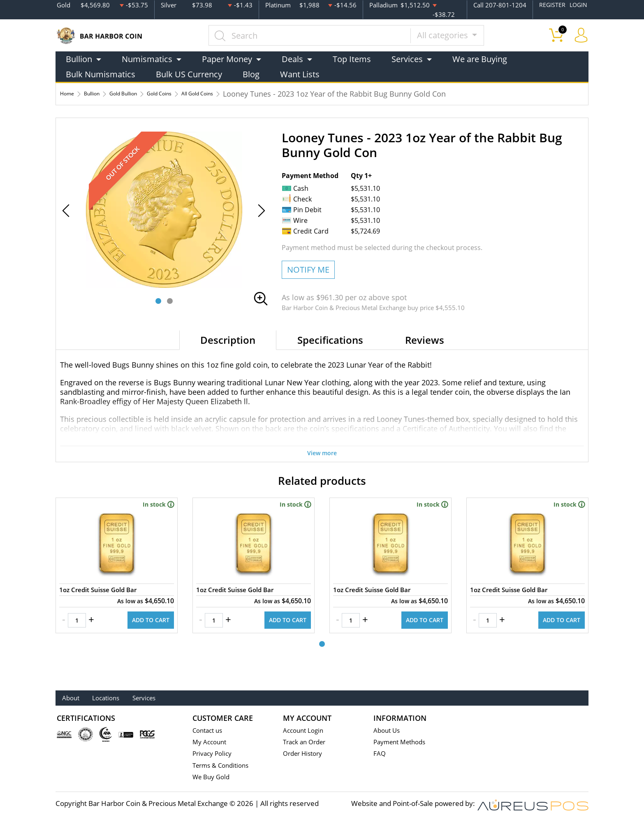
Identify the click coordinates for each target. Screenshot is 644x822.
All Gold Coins (250, 93)
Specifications (330, 339)
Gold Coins (197, 93)
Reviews (425, 339)
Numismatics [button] (147, 58)
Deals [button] (292, 58)
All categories (454, 34)
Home (71, 93)
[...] (320, 35)
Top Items (352, 58)
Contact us (209, 731)
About (77, 698)
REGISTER (551, 5)
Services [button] (407, 58)
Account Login (305, 731)
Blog (251, 73)
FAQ (380, 754)
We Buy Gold (213, 778)
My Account (211, 742)
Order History (305, 754)
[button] (158, 300)
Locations (128, 698)
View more (322, 452)
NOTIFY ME (308, 269)
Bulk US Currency (189, 73)
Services (182, 698)
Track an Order (307, 742)
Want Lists (300, 73)
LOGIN (578, 5)
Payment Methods (403, 742)
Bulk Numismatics (101, 73)
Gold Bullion (147, 93)
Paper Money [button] (227, 58)
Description (228, 339)
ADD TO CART (145, 636)
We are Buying (480, 58)
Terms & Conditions (224, 766)
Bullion (103, 93)
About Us (388, 731)
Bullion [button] (79, 58)
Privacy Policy (214, 754)
